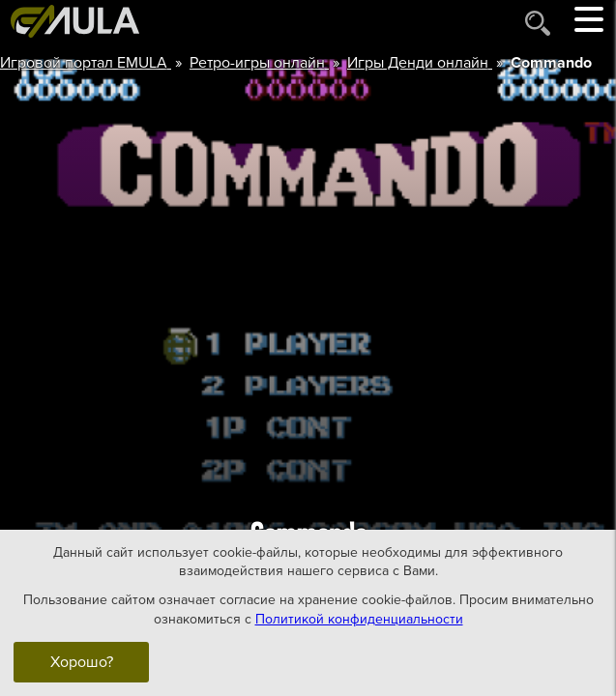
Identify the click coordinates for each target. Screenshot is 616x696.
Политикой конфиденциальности (359, 618)
